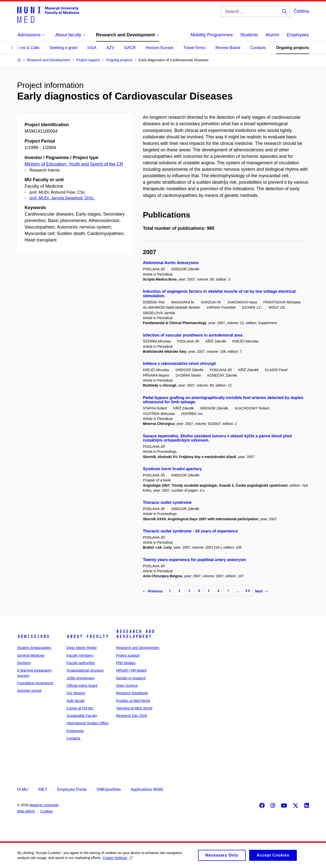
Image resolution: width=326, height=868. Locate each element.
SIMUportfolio (109, 789)
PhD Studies (126, 663)
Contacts (258, 48)
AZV (110, 48)
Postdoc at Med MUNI (133, 701)
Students (249, 35)
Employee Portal (72, 789)
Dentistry (24, 663)
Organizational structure (85, 670)
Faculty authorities (81, 663)
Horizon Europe (160, 48)
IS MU (23, 789)
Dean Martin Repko (82, 648)
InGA (92, 48)
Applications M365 (147, 789)
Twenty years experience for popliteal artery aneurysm (194, 560)
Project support (128, 655)
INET (43, 789)
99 (248, 591)
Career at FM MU (80, 708)
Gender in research (131, 678)
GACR (130, 48)
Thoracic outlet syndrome (167, 502)
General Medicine (31, 655)
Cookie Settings (118, 860)
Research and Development (135, 634)
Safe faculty (76, 701)
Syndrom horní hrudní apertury (172, 469)
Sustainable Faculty (82, 716)
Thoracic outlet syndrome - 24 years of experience (190, 531)
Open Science (127, 686)
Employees (298, 35)
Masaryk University (44, 805)
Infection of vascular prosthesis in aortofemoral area (193, 335)
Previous (153, 591)
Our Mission (76, 693)
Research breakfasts (132, 693)
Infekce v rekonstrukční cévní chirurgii (179, 364)
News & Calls (28, 48)
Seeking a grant (63, 48)
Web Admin (26, 811)
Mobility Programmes (212, 35)
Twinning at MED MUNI (134, 708)
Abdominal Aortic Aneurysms (171, 263)
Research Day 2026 (131, 716)
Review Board (228, 48)
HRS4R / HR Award (131, 670)
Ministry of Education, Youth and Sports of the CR (74, 164)
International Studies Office (88, 723)
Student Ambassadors (34, 648)
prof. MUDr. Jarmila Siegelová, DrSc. (62, 198)
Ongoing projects (292, 48)
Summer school (29, 691)
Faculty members (80, 655)
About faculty (88, 637)
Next (261, 591)
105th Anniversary (81, 678)
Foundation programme (35, 683)
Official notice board (82, 686)
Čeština (301, 11)
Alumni (272, 35)
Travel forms (194, 48)
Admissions (33, 637)
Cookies (47, 811)
